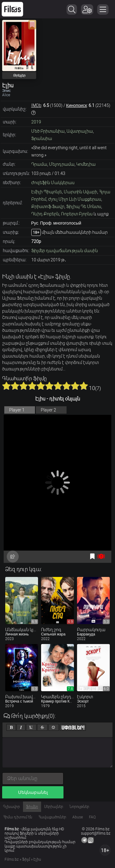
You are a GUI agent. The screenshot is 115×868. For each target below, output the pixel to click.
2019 (36, 122)
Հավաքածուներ (52, 817)
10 (84, 386)
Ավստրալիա (80, 131)
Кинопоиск (77, 105)
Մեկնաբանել (33, 792)
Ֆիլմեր (32, 807)
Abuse (78, 817)
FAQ (92, 817)
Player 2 (48, 410)
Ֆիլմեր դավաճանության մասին (65, 251)
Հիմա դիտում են (18, 817)
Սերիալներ (54, 807)
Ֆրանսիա (42, 138)
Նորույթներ (79, 807)
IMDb (36, 105)
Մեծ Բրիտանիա (48, 131)
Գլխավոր (11, 807)
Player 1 (17, 410)
